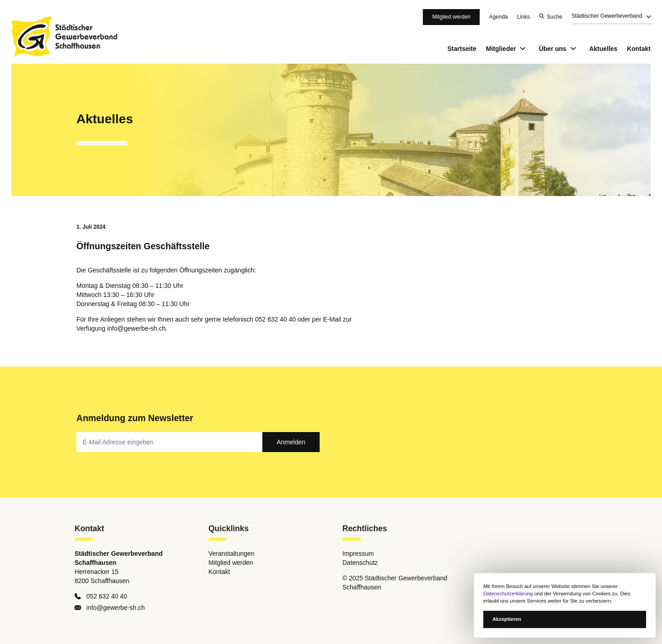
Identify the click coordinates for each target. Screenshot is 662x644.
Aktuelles (603, 49)
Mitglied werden (451, 17)
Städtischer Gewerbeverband (607, 16)
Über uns (559, 49)
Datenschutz (360, 563)
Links (523, 17)
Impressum (358, 553)
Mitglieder (508, 49)
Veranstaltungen (232, 553)
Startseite (462, 49)
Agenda (498, 17)
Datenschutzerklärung (508, 594)
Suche (555, 17)
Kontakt (639, 49)
